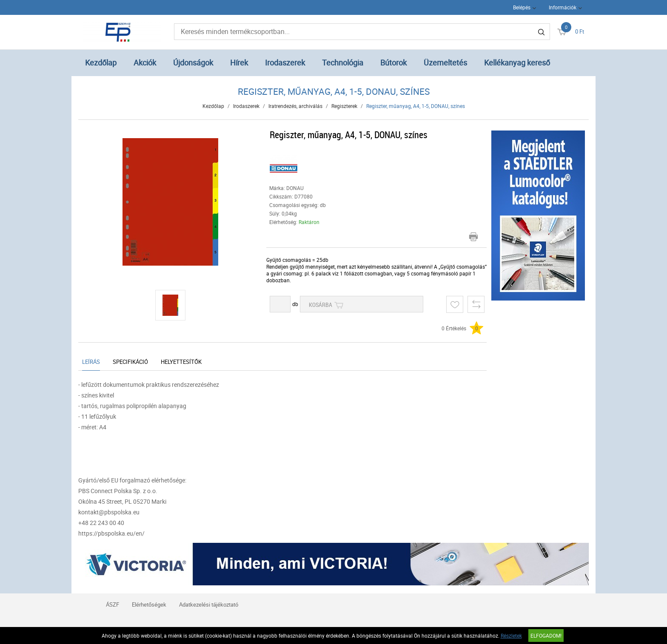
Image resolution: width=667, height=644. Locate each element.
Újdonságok (193, 62)
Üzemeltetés (445, 62)
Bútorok (393, 62)
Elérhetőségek (149, 604)
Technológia (343, 62)
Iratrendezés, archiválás (295, 106)
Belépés (522, 7)
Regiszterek (344, 106)
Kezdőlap (101, 62)
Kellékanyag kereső (517, 62)
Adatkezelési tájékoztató (209, 604)
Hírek (239, 62)
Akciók (145, 62)
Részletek (511, 635)
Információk (563, 7)
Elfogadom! (546, 635)
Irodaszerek (285, 62)
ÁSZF (113, 604)
